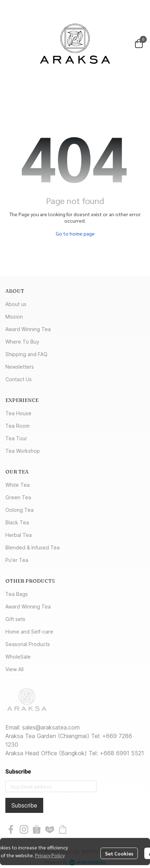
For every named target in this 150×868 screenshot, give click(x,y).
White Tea (17, 485)
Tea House (18, 413)
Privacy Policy (50, 855)
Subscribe (24, 805)
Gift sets (15, 619)
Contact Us (19, 379)
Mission (14, 317)
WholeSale (18, 657)
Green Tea (18, 497)
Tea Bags (17, 594)
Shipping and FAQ (26, 354)
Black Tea (17, 522)
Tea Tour (16, 438)
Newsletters (20, 367)
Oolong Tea (19, 510)
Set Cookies (119, 853)
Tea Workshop (23, 451)
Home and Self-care (29, 632)
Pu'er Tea (17, 560)
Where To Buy (22, 342)
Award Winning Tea (28, 329)
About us (16, 304)
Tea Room (17, 426)
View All (14, 669)
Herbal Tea (19, 535)
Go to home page (75, 233)
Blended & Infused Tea (32, 547)
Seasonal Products (28, 644)
